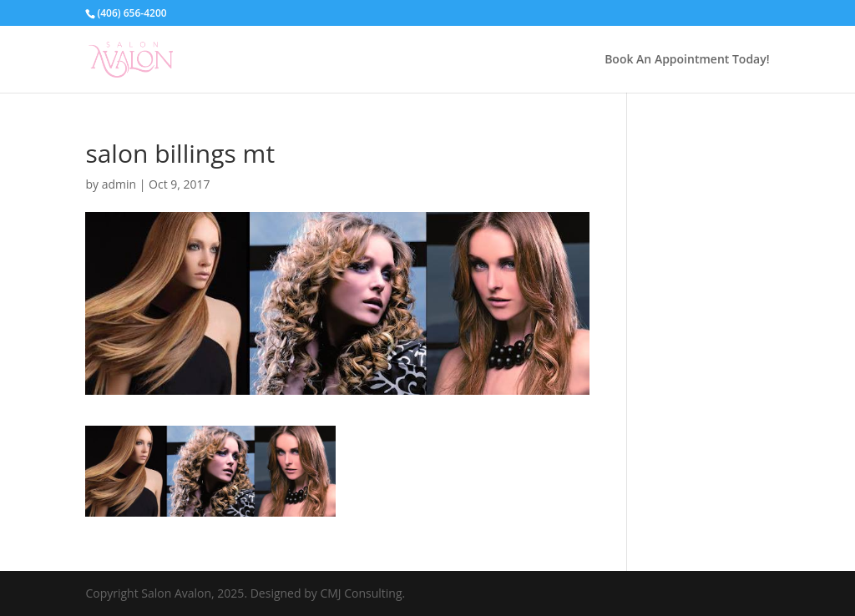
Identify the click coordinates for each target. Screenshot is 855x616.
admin (119, 184)
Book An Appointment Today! (687, 60)
